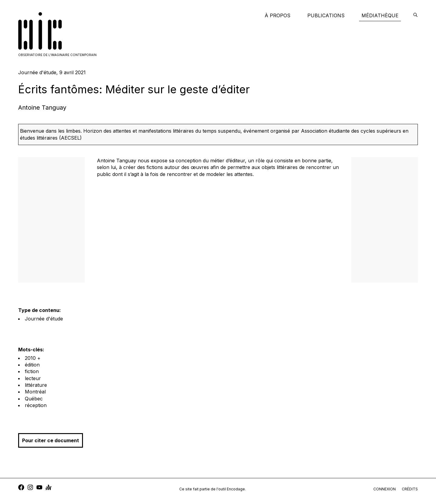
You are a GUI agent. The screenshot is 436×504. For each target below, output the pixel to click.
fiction (32, 371)
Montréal (35, 392)
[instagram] (30, 488)
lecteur (33, 378)
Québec (34, 399)
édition (32, 365)
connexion (385, 489)
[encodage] (415, 15)
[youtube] (39, 488)
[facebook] (21, 488)
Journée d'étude (44, 319)
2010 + (33, 358)
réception (36, 405)
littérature (36, 385)
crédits (410, 489)
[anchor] (48, 488)
